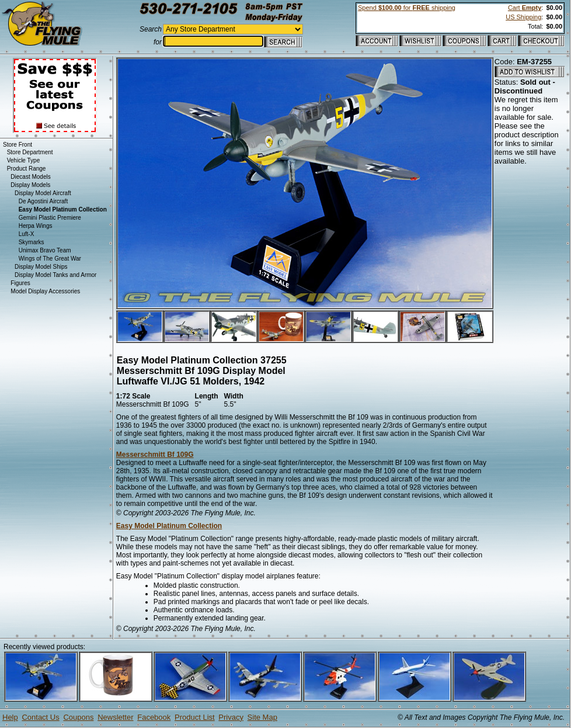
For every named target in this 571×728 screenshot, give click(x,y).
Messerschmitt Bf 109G (155, 455)
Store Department (30, 152)
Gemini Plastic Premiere (50, 218)
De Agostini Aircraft (43, 201)
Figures (20, 283)
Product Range (27, 169)
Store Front (18, 145)
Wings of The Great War (50, 259)
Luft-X (27, 234)
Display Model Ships (41, 267)
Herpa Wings (36, 226)
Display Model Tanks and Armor (55, 275)
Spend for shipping (407, 8)
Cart (525, 8)
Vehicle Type (24, 160)
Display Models (30, 185)
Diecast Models (30, 177)
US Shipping (523, 17)
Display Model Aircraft (43, 193)
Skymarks (32, 242)
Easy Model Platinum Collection (169, 526)
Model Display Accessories (45, 291)
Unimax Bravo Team (45, 250)
